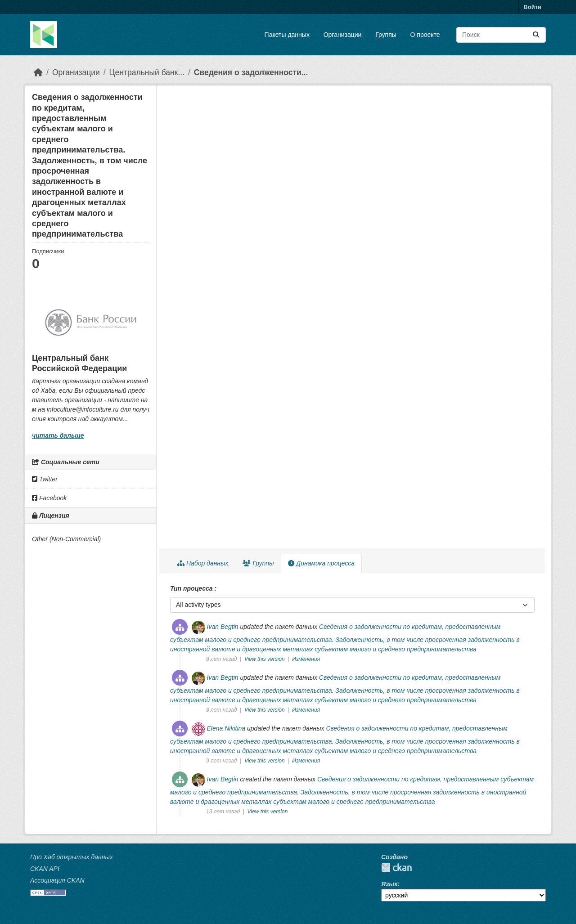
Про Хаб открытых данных (72, 857)
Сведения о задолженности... (251, 72)
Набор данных (203, 563)
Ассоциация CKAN (57, 880)
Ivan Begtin (223, 627)
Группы (386, 35)
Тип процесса (192, 588)
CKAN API (45, 869)
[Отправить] (536, 35)
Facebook (49, 498)
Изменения (306, 659)
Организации (343, 35)
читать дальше (58, 435)
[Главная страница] (38, 72)
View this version (265, 659)
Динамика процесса (321, 563)
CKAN (396, 868)
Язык (389, 884)
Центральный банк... (147, 72)
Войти (532, 7)
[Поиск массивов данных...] (501, 35)
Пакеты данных (287, 35)
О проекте (425, 35)
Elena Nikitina (226, 728)
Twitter (45, 479)
